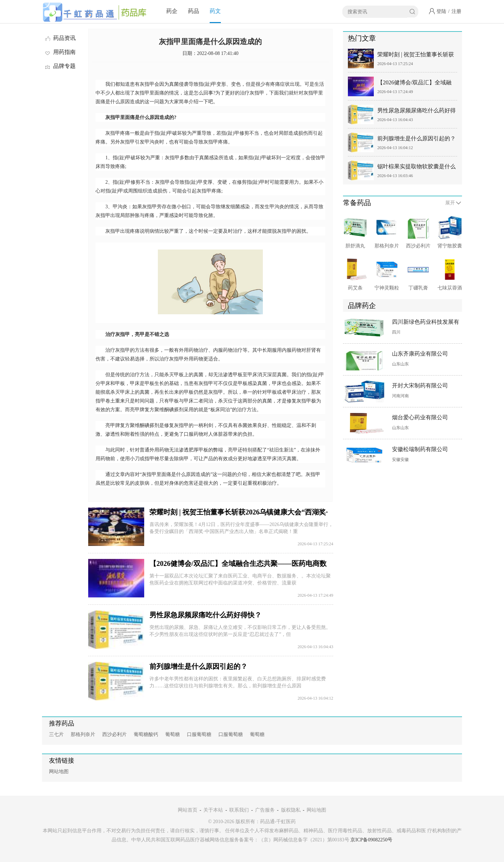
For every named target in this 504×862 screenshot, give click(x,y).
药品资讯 (60, 38)
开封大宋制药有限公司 (420, 386)
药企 (172, 11)
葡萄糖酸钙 (146, 734)
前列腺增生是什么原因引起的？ (198, 666)
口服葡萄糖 (199, 734)
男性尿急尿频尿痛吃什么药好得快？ (205, 615)
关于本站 (213, 810)
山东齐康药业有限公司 (420, 354)
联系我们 (239, 810)
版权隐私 (291, 810)
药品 (194, 11)
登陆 (441, 11)
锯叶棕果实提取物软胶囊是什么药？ (416, 168)
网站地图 (59, 772)
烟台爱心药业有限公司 (420, 417)
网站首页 (188, 810)
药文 (215, 11)
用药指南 (60, 52)
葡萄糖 (173, 734)
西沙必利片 (114, 734)
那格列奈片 (83, 734)
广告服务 (265, 810)
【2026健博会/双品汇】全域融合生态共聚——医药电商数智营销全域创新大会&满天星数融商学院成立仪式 (416, 84)
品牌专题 (60, 66)
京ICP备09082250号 (371, 840)
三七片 (56, 734)
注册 (456, 11)
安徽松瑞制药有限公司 (420, 449)
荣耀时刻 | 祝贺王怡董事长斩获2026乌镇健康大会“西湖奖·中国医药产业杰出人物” (416, 56)
